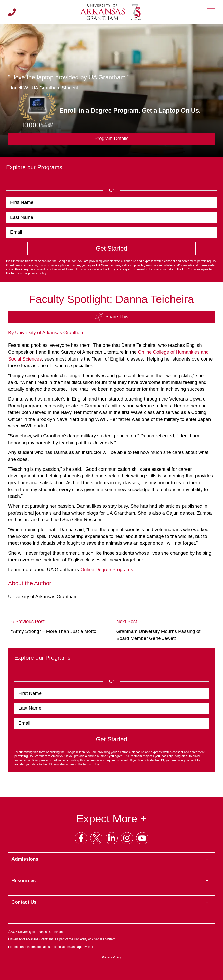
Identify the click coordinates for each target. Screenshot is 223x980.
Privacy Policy (111, 957)
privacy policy (37, 273)
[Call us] (12, 12)
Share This (111, 317)
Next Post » (128, 621)
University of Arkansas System (95, 939)
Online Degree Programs (107, 569)
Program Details (112, 138)
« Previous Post (28, 621)
